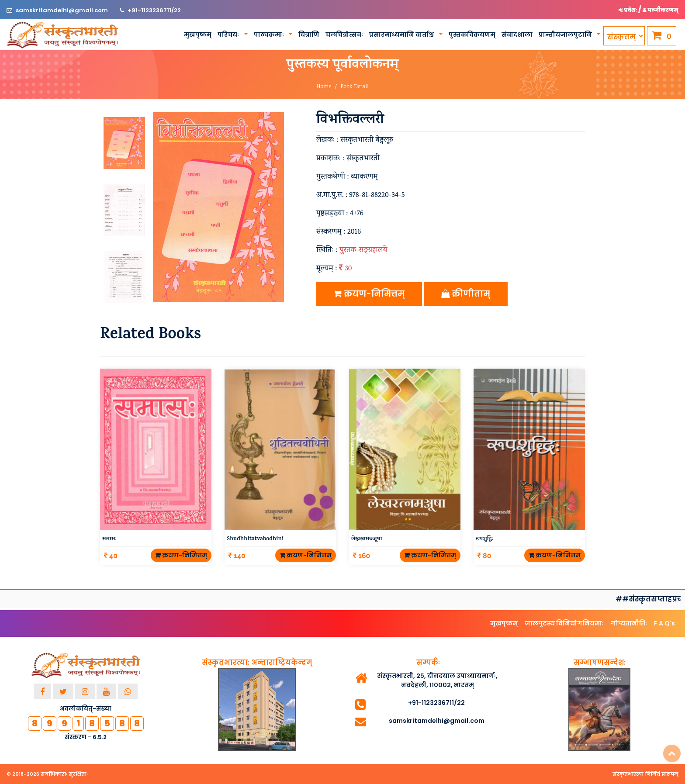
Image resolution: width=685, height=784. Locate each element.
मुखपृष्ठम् (198, 35)
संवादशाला (517, 35)
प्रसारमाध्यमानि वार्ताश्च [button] (402, 35)
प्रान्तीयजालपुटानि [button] (566, 35)
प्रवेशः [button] (628, 10)
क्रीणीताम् (466, 294)
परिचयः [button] (229, 35)
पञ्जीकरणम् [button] (661, 10)
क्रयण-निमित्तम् (369, 294)
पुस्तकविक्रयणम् (472, 35)
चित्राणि (309, 35)
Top (672, 753)
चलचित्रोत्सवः (344, 35)
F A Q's (664, 623)
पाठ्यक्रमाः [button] (270, 35)
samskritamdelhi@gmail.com (62, 10)
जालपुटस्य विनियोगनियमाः (564, 623)
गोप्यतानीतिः (629, 623)
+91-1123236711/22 (154, 10)
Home (324, 87)
